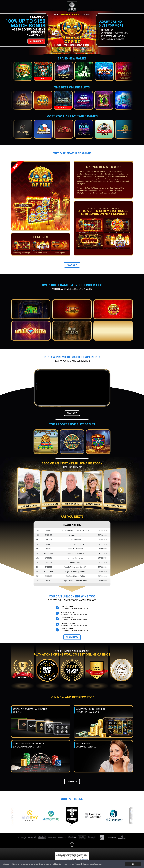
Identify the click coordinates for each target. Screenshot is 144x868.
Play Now (72, 265)
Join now (72, 781)
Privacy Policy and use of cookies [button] (88, 864)
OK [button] (133, 864)
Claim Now (72, 637)
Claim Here (36, 41)
